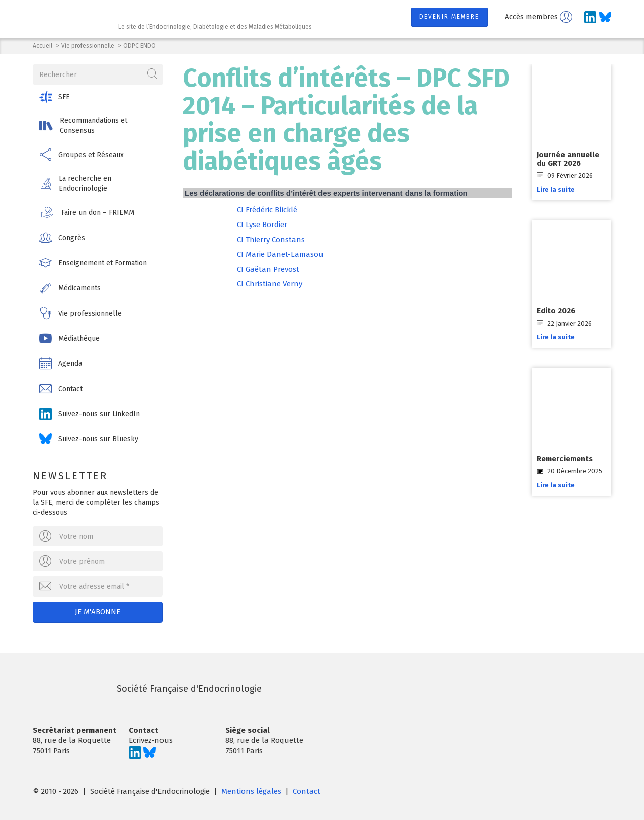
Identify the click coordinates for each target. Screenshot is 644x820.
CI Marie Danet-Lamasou (280, 254)
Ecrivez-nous (151, 740)
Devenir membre (449, 17)
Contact (307, 791)
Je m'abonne (98, 612)
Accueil (43, 46)
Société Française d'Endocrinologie (147, 689)
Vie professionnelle (88, 46)
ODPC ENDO (140, 46)
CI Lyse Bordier (262, 225)
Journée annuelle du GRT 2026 (568, 159)
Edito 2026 (556, 311)
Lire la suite (556, 190)
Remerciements (565, 459)
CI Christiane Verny (270, 284)
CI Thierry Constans (271, 240)
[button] (98, 97)
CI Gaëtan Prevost (268, 269)
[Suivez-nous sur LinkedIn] (590, 17)
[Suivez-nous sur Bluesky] (605, 17)
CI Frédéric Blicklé (267, 210)
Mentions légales (251, 791)
